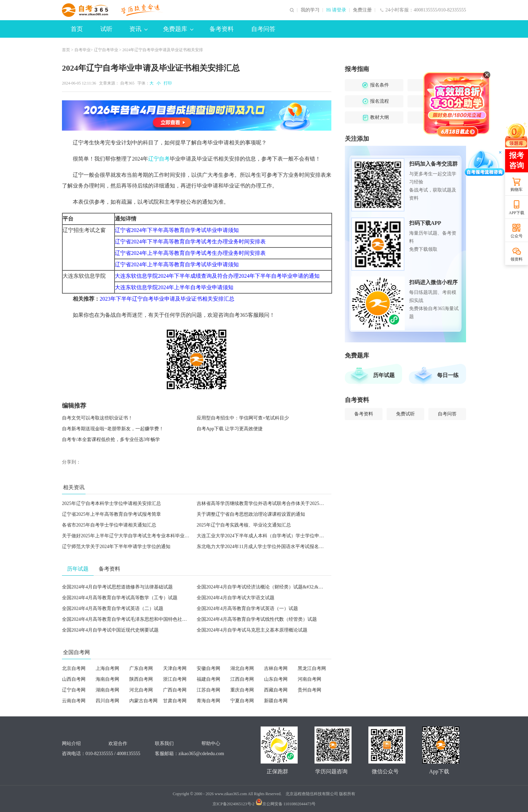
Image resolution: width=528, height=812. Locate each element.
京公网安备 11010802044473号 (286, 804)
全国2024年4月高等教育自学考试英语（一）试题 (247, 608)
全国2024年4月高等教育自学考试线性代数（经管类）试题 (257, 619)
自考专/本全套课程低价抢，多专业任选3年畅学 (111, 439)
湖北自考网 (242, 668)
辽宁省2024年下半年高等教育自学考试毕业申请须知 (177, 230)
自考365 (127, 83)
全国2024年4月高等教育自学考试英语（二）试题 (113, 608)
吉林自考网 (276, 668)
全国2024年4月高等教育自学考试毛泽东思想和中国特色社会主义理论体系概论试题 (148, 619)
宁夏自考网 (242, 701)
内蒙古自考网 (143, 701)
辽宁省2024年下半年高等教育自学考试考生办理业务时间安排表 (190, 242)
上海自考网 (107, 668)
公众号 (517, 236)
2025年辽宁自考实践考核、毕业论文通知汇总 (244, 525)
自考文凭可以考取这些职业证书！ (97, 418)
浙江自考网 (175, 679)
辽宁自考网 (74, 690)
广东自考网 (141, 668)
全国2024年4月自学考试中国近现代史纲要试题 (110, 630)
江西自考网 (242, 679)
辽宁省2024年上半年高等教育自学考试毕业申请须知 (177, 264)
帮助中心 (211, 743)
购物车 (517, 190)
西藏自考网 (276, 690)
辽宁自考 (159, 159)
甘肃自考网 (175, 701)
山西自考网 (74, 679)
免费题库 (178, 29)
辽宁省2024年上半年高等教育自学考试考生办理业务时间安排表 (190, 253)
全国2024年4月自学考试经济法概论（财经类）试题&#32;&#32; (262, 587)
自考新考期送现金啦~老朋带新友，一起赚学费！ (113, 429)
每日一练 (448, 375)
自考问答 (263, 29)
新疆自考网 (276, 701)
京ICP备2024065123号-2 (234, 804)
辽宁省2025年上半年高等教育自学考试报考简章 (111, 514)
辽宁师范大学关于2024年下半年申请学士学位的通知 (116, 547)
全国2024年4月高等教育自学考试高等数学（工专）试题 (120, 598)
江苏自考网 (208, 690)
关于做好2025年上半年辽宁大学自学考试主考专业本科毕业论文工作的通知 (140, 536)
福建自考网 (208, 679)
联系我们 (164, 743)
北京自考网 (74, 668)
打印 (167, 83)
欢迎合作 (118, 743)
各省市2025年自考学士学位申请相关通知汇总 (109, 525)
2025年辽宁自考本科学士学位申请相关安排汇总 (111, 503)
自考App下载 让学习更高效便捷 (230, 429)
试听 (106, 29)
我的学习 (310, 10)
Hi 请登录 (336, 10)
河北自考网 (141, 690)
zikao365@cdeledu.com (201, 754)
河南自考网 (309, 679)
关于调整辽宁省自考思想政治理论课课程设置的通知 (251, 514)
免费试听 (405, 414)
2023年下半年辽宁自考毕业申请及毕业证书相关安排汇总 (167, 299)
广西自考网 (175, 690)
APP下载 (517, 213)
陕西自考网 (141, 679)
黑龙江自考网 (312, 668)
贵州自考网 (309, 690)
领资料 (517, 259)
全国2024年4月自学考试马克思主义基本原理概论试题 (252, 630)
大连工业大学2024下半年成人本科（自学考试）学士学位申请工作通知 (270, 536)
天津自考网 (175, 668)
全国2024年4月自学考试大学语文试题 (236, 598)
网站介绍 (71, 743)
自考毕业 (82, 50)
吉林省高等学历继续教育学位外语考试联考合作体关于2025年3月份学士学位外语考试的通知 (292, 503)
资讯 (138, 29)
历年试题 (384, 375)
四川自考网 (107, 701)
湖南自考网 (107, 690)
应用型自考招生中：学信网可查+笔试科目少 (243, 418)
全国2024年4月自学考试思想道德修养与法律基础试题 (117, 587)
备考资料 (222, 29)
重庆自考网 (242, 690)
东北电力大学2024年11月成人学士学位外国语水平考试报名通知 (262, 547)
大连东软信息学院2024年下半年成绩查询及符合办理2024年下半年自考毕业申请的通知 (217, 276)
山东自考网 (276, 679)
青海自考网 (208, 701)
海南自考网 (107, 679)
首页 (77, 29)
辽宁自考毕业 (106, 50)
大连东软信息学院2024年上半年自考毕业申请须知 (174, 287)
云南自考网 (74, 701)
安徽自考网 (208, 668)
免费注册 (362, 10)
